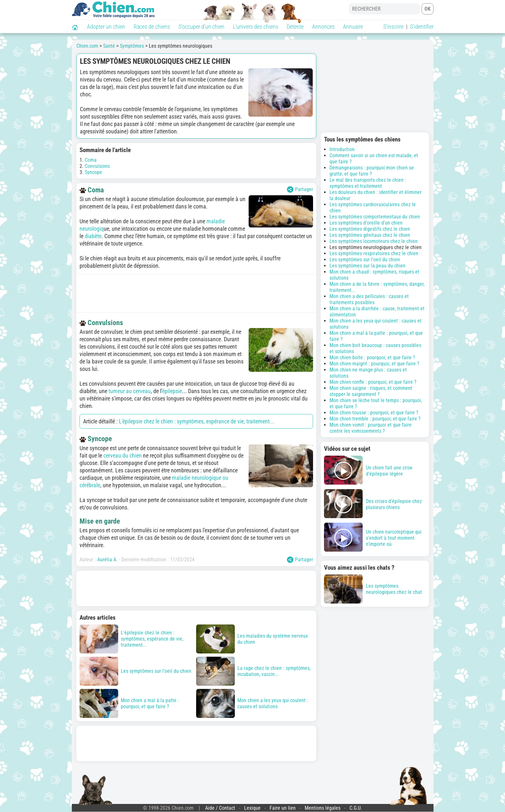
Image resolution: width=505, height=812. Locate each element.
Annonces (323, 27)
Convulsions (97, 166)
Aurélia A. (107, 560)
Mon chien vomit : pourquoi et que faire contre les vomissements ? (371, 428)
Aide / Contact (220, 808)
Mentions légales (323, 808)
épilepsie (172, 391)
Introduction (342, 149)
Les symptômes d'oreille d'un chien (366, 223)
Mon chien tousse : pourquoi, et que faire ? (374, 413)
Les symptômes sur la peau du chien (367, 266)
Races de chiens (152, 27)
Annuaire (353, 27)
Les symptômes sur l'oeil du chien (365, 260)
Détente (295, 27)
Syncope (93, 172)
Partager (300, 189)
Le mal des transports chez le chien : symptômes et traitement (368, 183)
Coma (91, 160)
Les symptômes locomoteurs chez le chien (374, 241)
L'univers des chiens (256, 27)
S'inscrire (393, 27)
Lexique (252, 808)
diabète (93, 236)
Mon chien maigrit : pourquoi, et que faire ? (374, 364)
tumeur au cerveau (130, 391)
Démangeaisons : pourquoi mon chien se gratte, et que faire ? (372, 171)
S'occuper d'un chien (201, 27)
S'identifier (422, 27)
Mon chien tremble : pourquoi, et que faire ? (375, 419)
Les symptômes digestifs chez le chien (370, 229)
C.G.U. (356, 808)
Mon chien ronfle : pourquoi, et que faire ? (373, 382)
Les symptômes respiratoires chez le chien (374, 253)
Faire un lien (283, 808)
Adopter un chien (106, 27)
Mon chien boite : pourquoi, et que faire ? (372, 358)
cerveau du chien (123, 455)
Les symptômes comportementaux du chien (375, 217)
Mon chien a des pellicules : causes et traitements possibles (369, 299)
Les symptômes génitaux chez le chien (370, 235)
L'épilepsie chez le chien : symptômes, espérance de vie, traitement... (197, 421)
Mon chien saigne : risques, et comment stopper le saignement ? (371, 391)
